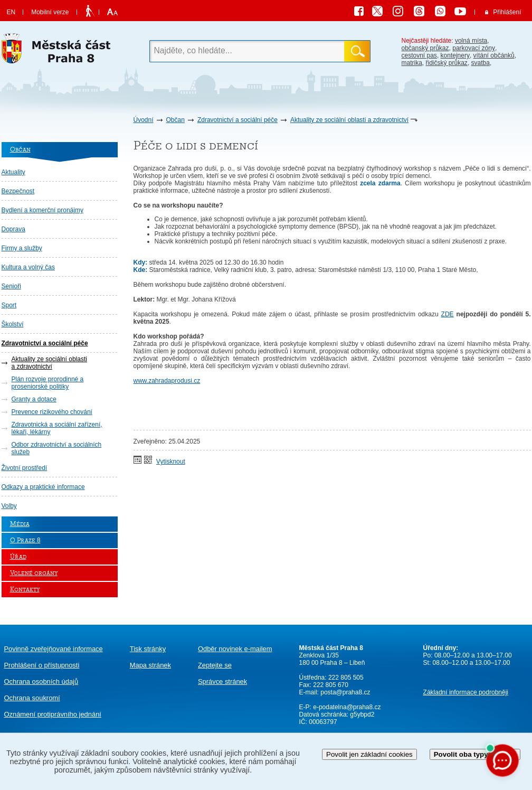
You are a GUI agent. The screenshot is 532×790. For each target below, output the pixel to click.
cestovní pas (419, 55)
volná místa (471, 41)
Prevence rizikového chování (52, 412)
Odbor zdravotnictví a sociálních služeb (57, 448)
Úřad (18, 557)
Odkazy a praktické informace (43, 487)
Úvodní (144, 120)
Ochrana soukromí (32, 698)
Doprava (13, 229)
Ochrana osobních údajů (41, 681)
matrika (412, 63)
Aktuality (13, 172)
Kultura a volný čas (28, 267)
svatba (481, 63)
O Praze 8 (25, 540)
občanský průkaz (425, 48)
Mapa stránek (150, 665)
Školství (13, 324)
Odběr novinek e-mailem (235, 649)
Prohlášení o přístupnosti (42, 665)
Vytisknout (171, 462)
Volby (9, 506)
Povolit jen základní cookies (369, 754)
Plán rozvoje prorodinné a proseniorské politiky (48, 383)
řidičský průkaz (447, 63)
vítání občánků (494, 55)
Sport (9, 305)
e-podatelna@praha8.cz (346, 707)
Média (20, 524)
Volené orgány (34, 573)
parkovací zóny (474, 48)
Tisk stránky (148, 649)
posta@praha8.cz (345, 692)
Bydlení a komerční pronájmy (42, 210)
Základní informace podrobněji (466, 692)
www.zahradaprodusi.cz (167, 381)
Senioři (11, 286)
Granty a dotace (34, 399)
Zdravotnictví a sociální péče (237, 120)
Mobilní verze (50, 12)
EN (11, 12)
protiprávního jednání (53, 714)
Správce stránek (222, 681)
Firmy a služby (22, 248)
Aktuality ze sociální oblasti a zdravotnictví (349, 120)
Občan (175, 120)
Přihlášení (507, 12)
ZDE (448, 314)
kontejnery (455, 55)
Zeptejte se (215, 665)
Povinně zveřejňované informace (54, 649)
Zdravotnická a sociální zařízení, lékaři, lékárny (57, 428)
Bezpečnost (18, 191)
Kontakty (25, 590)
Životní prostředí (25, 468)
